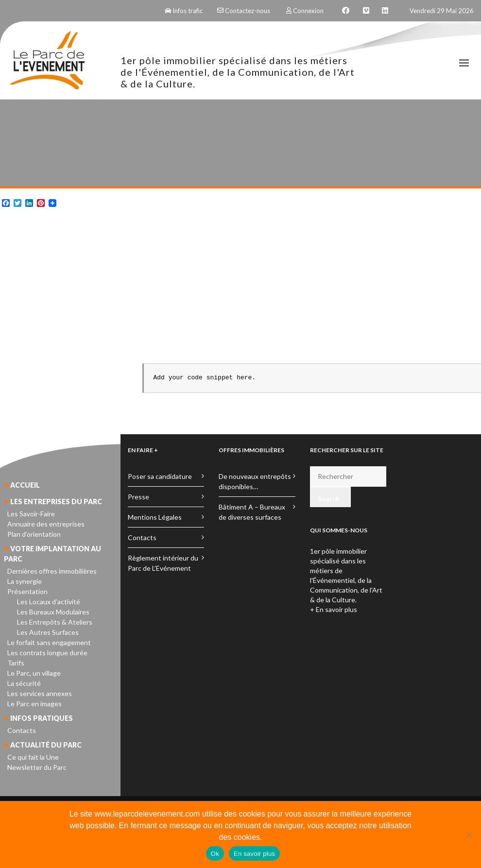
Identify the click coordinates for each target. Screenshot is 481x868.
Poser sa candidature (160, 476)
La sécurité (24, 683)
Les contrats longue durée (47, 653)
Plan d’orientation (34, 534)
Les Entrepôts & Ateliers (55, 622)
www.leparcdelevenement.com (147, 814)
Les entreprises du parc (56, 502)
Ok (215, 854)
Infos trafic (184, 11)
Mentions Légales (155, 517)
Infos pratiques (42, 718)
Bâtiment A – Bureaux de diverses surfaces (252, 512)
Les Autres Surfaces (48, 632)
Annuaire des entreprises (46, 524)
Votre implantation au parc (52, 554)
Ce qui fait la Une (33, 757)
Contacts (22, 730)
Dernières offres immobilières (52, 571)
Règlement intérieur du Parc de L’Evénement (163, 563)
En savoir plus (254, 854)
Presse (138, 497)
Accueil (25, 485)
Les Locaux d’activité (49, 602)
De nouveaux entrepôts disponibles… (255, 481)
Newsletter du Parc (37, 767)
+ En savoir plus (334, 609)
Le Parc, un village (34, 673)
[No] (469, 834)
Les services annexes (40, 693)
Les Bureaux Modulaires (53, 612)
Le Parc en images (34, 704)
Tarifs (16, 663)
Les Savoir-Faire (31, 514)
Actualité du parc (46, 745)
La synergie (25, 581)
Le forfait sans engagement (49, 642)
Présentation (27, 591)
